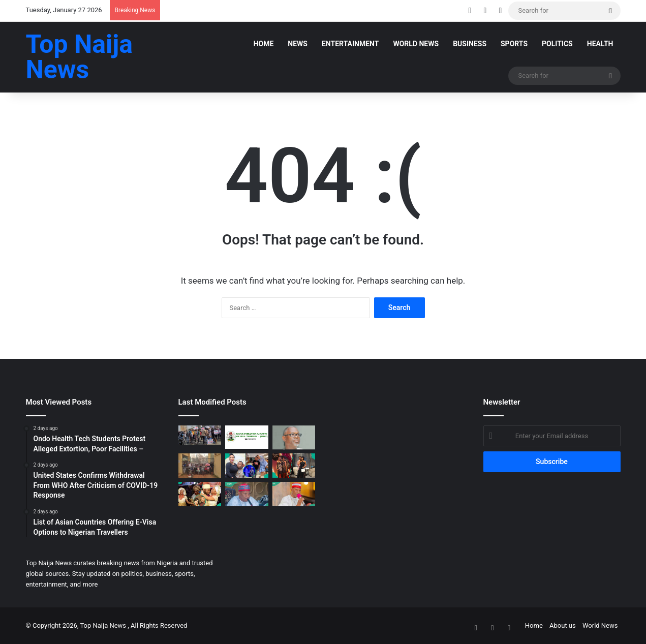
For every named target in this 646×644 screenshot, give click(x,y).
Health (600, 44)
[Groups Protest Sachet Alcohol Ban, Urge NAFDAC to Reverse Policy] (200, 435)
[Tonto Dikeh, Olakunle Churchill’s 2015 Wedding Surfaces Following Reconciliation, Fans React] (200, 494)
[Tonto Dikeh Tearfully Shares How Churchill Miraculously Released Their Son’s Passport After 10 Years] (247, 466)
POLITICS (557, 44)
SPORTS (514, 44)
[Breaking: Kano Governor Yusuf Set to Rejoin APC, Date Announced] (294, 494)
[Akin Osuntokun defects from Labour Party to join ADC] (294, 437)
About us (563, 625)
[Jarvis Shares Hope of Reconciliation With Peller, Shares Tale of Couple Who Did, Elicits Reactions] (294, 466)
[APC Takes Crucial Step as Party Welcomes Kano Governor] (247, 494)
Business (470, 44)
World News (416, 44)
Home (264, 44)
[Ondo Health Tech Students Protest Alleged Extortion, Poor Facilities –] (200, 466)
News (298, 44)
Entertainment (350, 44)
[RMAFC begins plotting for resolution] (247, 437)
